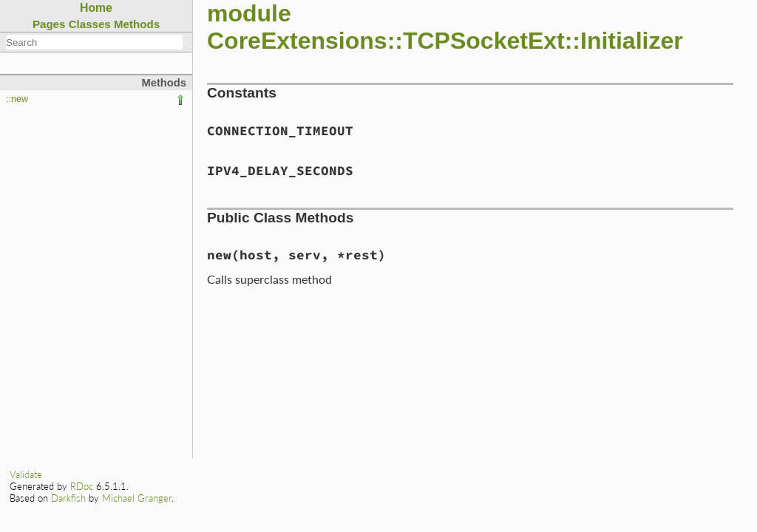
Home (96, 8)
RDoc (82, 486)
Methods (137, 24)
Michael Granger (137, 498)
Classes (90, 24)
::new (17, 99)
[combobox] (94, 42)
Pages (49, 24)
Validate (26, 474)
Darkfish (68, 498)
